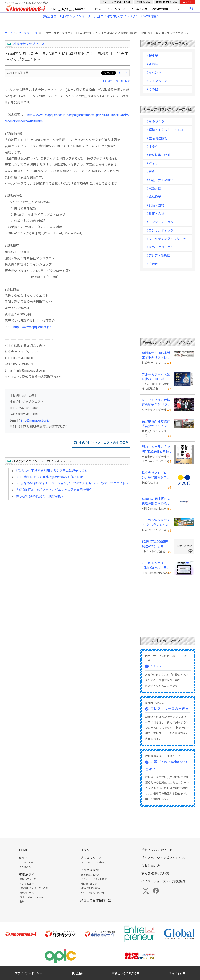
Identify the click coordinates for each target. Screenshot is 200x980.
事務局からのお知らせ (126, 973)
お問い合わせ (177, 973)
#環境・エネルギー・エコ (165, 130)
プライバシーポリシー (29, 973)
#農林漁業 (154, 197)
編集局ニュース (28, 879)
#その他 (152, 89)
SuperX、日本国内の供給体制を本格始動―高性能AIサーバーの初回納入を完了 (156, 501)
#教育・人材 (155, 214)
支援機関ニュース (90, 875)
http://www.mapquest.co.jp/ (32, 327)
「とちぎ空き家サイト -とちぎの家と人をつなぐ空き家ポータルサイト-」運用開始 (156, 523)
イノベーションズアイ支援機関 (163, 881)
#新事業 (152, 56)
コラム (97, 9)
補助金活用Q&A (89, 884)
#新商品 (152, 64)
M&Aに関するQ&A (90, 888)
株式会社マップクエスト (30, 44)
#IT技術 (125, 81)
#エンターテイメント (162, 222)
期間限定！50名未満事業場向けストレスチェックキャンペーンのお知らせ (156, 356)
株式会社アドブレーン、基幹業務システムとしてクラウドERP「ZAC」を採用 (156, 475)
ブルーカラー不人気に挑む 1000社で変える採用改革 (156, 377)
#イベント (154, 73)
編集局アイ (82, 9)
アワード (179, 9)
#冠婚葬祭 (154, 189)
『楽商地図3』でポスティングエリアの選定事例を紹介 (55, 490)
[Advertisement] (67, 536)
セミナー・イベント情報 (94, 879)
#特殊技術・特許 (158, 155)
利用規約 (77, 973)
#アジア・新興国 (158, 256)
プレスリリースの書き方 (169, 709)
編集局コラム (27, 893)
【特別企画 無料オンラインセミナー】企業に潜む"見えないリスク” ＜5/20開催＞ (100, 16)
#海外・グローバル (160, 247)
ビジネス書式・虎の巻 (93, 893)
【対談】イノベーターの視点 (35, 888)
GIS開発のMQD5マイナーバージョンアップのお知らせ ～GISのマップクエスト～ (72, 483)
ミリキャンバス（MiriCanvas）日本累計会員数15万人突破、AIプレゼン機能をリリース (156, 566)
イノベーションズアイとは (116, 2)
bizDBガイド (26, 862)
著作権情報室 (161, 9)
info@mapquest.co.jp (35, 420)
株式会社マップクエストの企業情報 (104, 443)
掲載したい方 (143, 2)
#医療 (151, 172)
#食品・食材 (155, 205)
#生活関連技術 (157, 138)
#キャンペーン (157, 81)
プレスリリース (116, 9)
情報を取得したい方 (167, 2)
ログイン (187, 2)
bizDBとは (25, 867)
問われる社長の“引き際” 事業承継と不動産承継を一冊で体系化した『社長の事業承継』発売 (156, 450)
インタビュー (27, 884)
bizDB (66, 9)
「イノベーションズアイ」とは (163, 858)
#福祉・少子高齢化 (160, 180)
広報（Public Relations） (33, 897)
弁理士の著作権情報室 (96, 900)
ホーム (9, 33)
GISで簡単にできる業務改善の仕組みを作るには (49, 477)
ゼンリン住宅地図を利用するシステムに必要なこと (52, 471)
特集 (22, 902)
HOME (53, 9)
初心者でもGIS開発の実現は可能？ (40, 496)
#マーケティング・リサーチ (166, 239)
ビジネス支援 (139, 9)
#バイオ (152, 163)
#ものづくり (111, 81)
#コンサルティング (160, 230)
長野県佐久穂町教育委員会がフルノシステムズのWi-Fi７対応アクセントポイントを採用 (156, 424)
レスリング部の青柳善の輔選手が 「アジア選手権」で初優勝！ (156, 403)
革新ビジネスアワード (157, 850)
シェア (123, 73)
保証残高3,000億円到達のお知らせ (155, 544)
